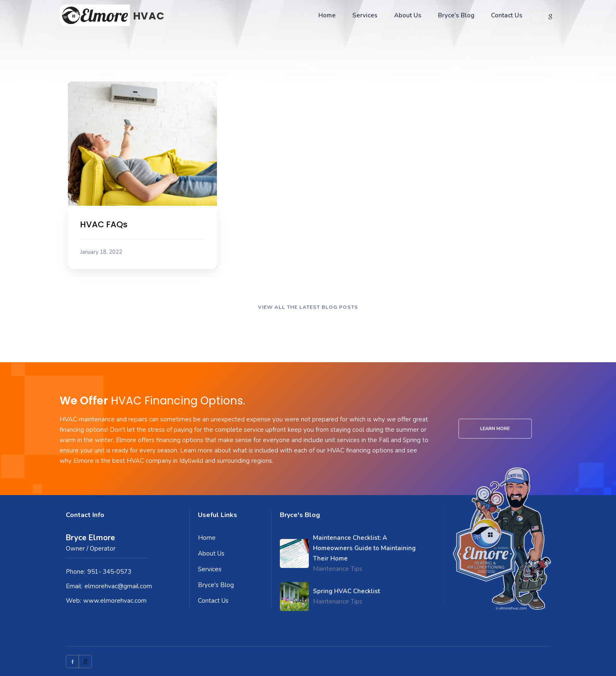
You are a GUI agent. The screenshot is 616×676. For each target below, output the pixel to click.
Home (327, 15)
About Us (408, 15)
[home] (112, 15)
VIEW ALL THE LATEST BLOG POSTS (308, 307)
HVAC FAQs (104, 224)
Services (365, 15)
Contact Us (507, 15)
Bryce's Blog (456, 15)
